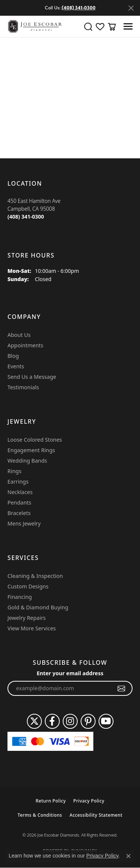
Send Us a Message (32, 377)
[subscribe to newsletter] (122, 688)
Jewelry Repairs (27, 618)
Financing (20, 597)
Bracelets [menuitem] (19, 513)
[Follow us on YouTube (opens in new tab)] (106, 721)
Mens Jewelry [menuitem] (24, 523)
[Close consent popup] (128, 856)
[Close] (131, 8)
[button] (88, 27)
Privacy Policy (89, 801)
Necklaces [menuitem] (20, 492)
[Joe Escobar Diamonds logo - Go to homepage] (35, 26)
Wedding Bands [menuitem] (27, 461)
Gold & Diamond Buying (38, 607)
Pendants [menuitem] (19, 502)
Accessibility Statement (96, 815)
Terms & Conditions (40, 815)
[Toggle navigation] (128, 26)
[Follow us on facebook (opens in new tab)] (52, 721)
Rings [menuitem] (14, 471)
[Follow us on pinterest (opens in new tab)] (88, 721)
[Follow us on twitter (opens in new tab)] (34, 721)
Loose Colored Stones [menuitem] (35, 440)
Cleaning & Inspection (35, 576)
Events (16, 366)
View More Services (32, 628)
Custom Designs (28, 586)
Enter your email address (70, 673)
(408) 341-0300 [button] (79, 8)
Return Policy (51, 801)
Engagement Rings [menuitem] (31, 450)
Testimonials (23, 387)
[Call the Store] (26, 217)
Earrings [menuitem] (18, 482)
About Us (19, 335)
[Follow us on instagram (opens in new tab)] (70, 721)
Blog (13, 356)
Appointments (25, 345)
